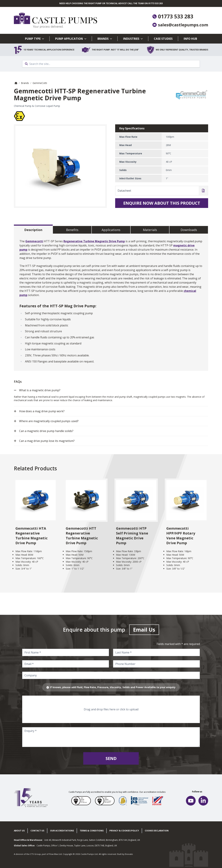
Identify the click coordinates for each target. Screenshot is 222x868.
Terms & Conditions (92, 831)
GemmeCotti (40, 83)
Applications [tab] (111, 230)
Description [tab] (33, 230)
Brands (105, 39)
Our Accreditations (62, 831)
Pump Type (35, 39)
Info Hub (190, 39)
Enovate (129, 854)
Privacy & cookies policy (124, 831)
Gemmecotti (34, 241)
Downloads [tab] (189, 230)
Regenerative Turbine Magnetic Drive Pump (94, 241)
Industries (133, 39)
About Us (19, 831)
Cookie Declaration (157, 831)
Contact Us (37, 831)
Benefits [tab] (72, 230)
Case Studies (163, 39)
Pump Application (71, 39)
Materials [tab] (150, 230)
